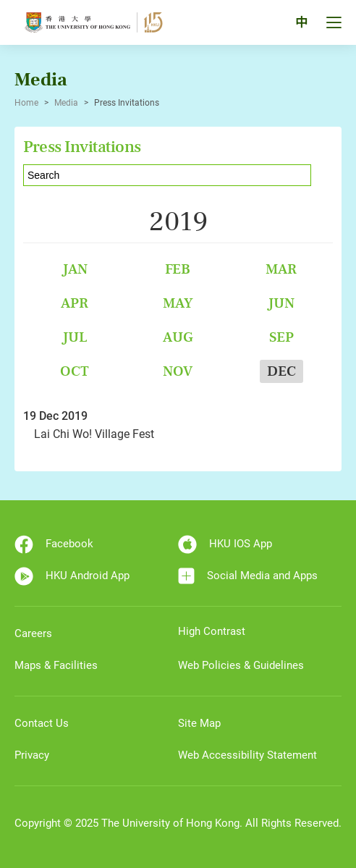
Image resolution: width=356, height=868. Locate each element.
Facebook (54, 544)
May (178, 303)
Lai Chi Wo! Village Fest (94, 434)
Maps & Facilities (56, 665)
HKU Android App (72, 576)
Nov (178, 371)
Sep (281, 337)
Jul (75, 337)
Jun (281, 303)
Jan (75, 269)
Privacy (32, 755)
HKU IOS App (225, 544)
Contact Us (42, 723)
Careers (33, 633)
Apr (75, 303)
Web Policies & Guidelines (241, 665)
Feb (178, 269)
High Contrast (212, 631)
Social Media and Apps (248, 576)
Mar (281, 269)
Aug (178, 337)
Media (66, 103)
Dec (281, 371)
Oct (75, 371)
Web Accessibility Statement (247, 755)
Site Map (199, 723)
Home (26, 103)
